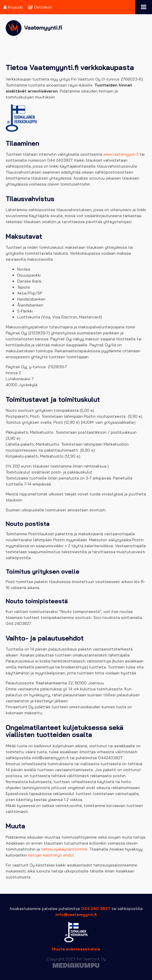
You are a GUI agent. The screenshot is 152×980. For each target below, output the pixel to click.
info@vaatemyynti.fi (76, 915)
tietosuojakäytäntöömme (64, 849)
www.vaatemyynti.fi (121, 154)
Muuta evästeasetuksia (76, 949)
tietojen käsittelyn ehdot (51, 855)
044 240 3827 (96, 909)
